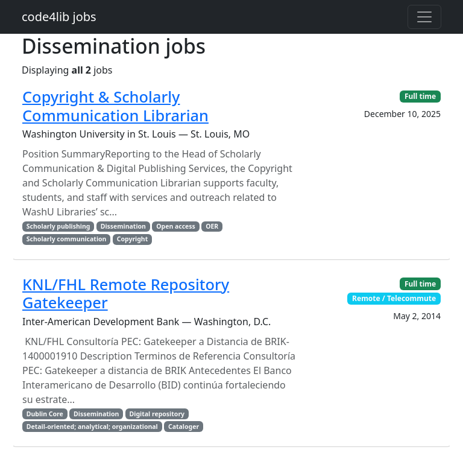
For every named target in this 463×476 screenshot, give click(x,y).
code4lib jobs (59, 17)
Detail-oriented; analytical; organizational (92, 427)
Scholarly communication (67, 239)
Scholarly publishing (58, 226)
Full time (420, 96)
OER (212, 226)
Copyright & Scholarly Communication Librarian (115, 106)
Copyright (133, 239)
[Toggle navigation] (424, 17)
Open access (176, 226)
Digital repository (157, 414)
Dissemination (123, 226)
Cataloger (184, 427)
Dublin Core (45, 414)
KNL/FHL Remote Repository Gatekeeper (126, 293)
